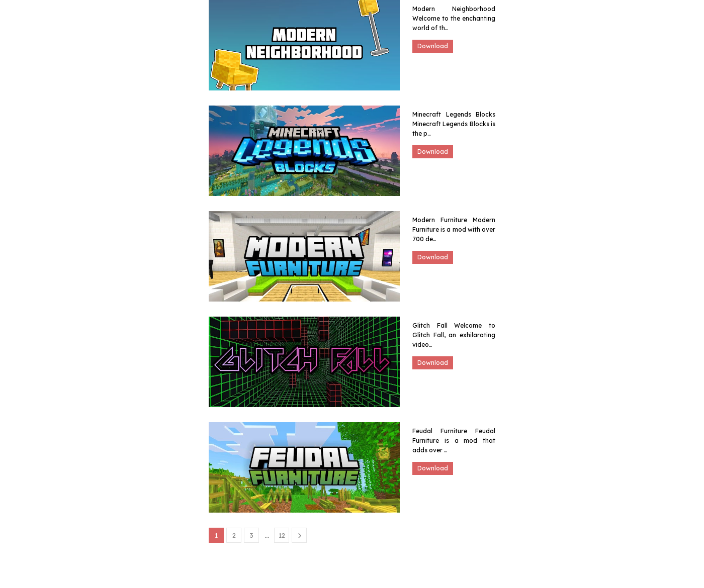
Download (433, 46)
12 (282, 535)
